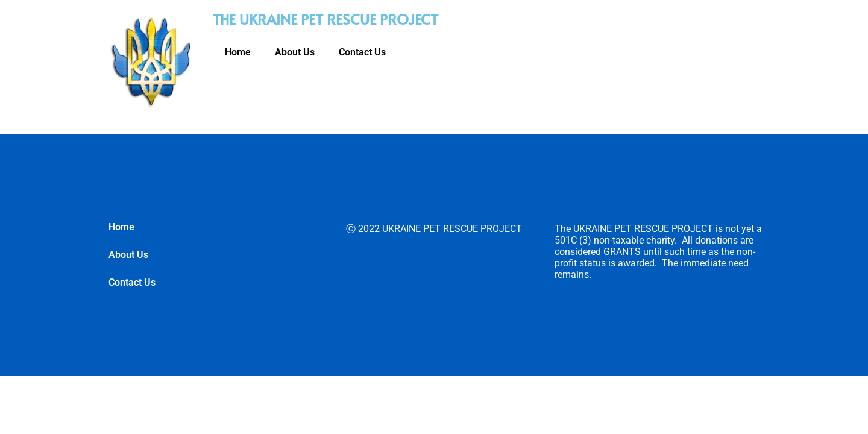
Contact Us (362, 52)
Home (238, 52)
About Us (295, 52)
